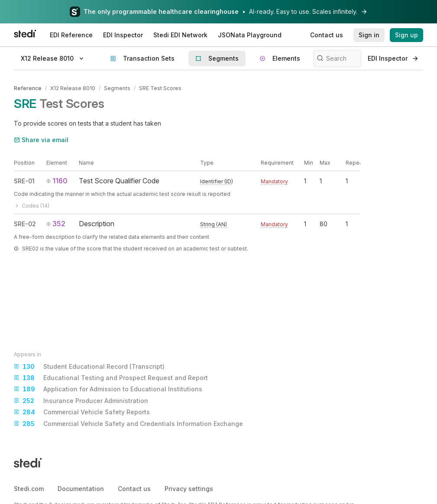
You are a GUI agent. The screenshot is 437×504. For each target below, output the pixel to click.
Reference (28, 88)
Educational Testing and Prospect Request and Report (111, 378)
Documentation (81, 489)
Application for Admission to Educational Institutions (108, 389)
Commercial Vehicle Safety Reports (82, 412)
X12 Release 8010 (73, 88)
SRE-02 (25, 224)
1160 (57, 181)
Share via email (41, 140)
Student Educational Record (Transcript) (89, 367)
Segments (117, 88)
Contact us (134, 489)
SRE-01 (24, 181)
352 (56, 224)
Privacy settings (189, 489)
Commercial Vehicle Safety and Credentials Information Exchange (128, 424)
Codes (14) (32, 206)
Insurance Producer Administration (81, 401)
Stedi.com (29, 489)
